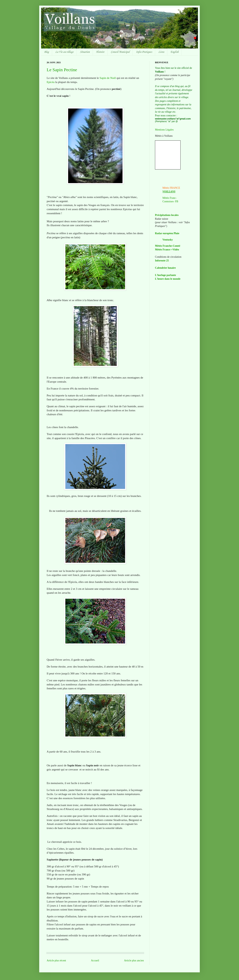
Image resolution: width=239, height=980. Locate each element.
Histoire (100, 52)
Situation (85, 52)
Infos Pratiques (144, 52)
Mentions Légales (164, 130)
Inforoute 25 (162, 261)
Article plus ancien (134, 961)
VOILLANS (169, 192)
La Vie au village (64, 52)
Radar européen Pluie (167, 233)
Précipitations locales (167, 215)
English (174, 52)
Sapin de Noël (108, 78)
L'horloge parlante (165, 275)
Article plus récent (56, 961)
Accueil (95, 961)
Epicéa (51, 82)
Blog (46, 52)
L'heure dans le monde (168, 279)
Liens (161, 52)
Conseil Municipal (120, 52)
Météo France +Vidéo (167, 250)
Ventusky (168, 240)
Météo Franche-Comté (168, 246)
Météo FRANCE (171, 188)
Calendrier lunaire (165, 268)
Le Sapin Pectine (62, 70)
